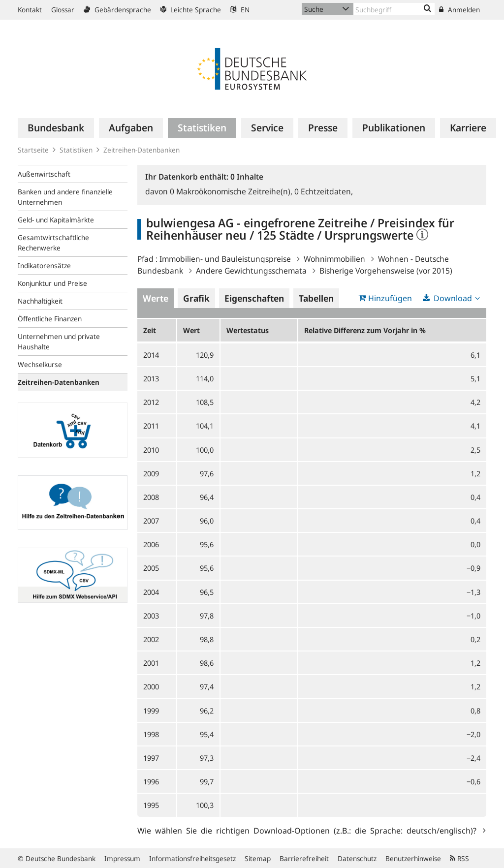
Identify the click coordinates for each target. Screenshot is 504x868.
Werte (156, 298)
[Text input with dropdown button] (394, 9)
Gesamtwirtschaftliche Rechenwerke (53, 243)
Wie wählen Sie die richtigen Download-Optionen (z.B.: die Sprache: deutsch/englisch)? (309, 830)
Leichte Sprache (191, 10)
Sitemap (258, 858)
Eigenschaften (254, 298)
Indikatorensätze (44, 265)
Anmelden (459, 10)
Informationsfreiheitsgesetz (192, 858)
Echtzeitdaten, (324, 191)
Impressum (122, 858)
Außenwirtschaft (44, 174)
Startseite (33, 150)
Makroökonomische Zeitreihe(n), (232, 191)
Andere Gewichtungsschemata (251, 271)
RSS (459, 858)
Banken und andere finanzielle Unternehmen (65, 197)
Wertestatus (248, 330)
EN (240, 10)
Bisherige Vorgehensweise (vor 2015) (386, 271)
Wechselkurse (40, 364)
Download (453, 298)
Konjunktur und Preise (52, 283)
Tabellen (316, 298)
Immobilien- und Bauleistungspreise (225, 259)
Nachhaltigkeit (40, 301)
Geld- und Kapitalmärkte (56, 220)
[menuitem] (56, 128)
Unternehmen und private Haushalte (59, 341)
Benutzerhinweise (413, 858)
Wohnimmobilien (334, 259)
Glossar (63, 10)
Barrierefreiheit (304, 858)
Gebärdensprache (117, 10)
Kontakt (30, 10)
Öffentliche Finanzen (50, 319)
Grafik (196, 298)
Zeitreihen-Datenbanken (142, 150)
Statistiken (76, 150)
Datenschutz (357, 858)
